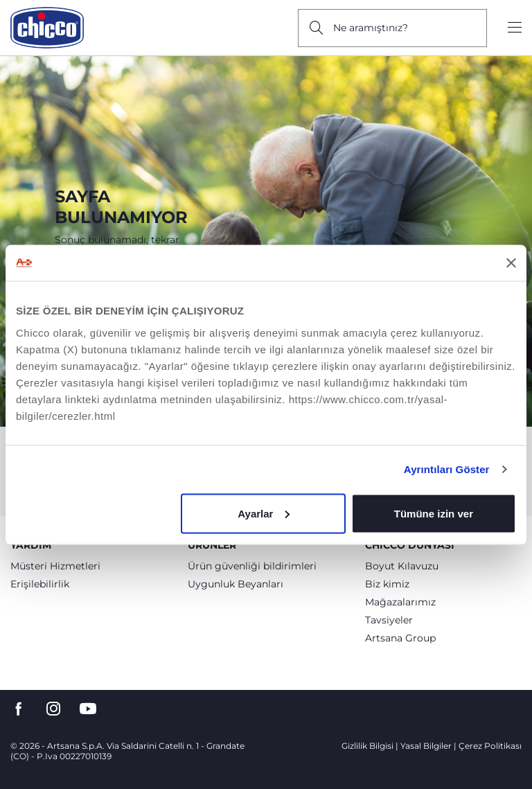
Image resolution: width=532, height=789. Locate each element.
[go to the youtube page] (88, 709)
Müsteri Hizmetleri (55, 566)
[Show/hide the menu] (515, 28)
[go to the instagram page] (53, 709)
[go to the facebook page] (19, 709)
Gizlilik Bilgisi (367, 746)
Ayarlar (264, 513)
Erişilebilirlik (40, 584)
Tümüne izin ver (434, 513)
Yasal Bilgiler (426, 746)
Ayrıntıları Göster (447, 469)
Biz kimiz (387, 584)
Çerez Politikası (490, 746)
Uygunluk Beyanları (236, 584)
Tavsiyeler (389, 620)
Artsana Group (400, 638)
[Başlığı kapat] (511, 263)
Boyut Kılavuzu (402, 566)
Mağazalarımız (400, 602)
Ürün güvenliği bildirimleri (252, 566)
